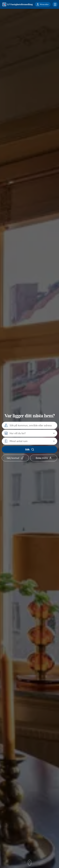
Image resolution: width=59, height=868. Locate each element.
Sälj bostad (15, 458)
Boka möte (44, 458)
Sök (30, 449)
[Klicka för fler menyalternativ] (55, 4)
